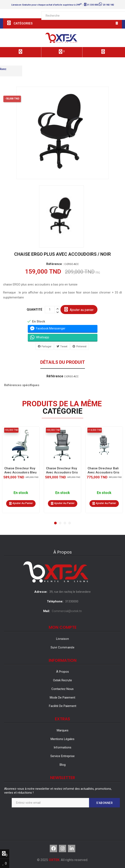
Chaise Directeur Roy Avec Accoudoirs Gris (62, 470)
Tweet (64, 346)
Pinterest (81, 346)
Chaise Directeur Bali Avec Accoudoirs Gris (103, 470)
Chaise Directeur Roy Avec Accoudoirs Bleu (20, 470)
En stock (21, 493)
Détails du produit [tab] (63, 362)
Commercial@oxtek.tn (67, 611)
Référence (55, 376)
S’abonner (105, 803)
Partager (46, 346)
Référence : (55, 264)
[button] (55, 523)
